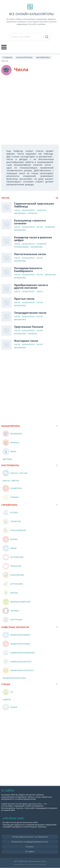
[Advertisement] (30, 110)
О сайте (30, 852)
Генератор (41, 210)
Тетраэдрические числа (30, 313)
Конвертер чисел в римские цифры (33, 239)
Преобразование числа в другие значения (31, 286)
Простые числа (24, 299)
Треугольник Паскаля (29, 327)
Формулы (32, 213)
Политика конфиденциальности (30, 842)
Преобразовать (22, 247)
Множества (50, 275)
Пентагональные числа (30, 254)
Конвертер (42, 244)
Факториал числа (26, 341)
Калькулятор (28, 210)
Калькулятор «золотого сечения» (30, 222)
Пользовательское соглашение (30, 837)
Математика (43, 57)
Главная (7, 57)
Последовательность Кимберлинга (28, 270)
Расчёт (40, 227)
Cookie (30, 847)
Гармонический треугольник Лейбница (34, 205)
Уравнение (50, 227)
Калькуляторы (24, 57)
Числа (17, 210)
